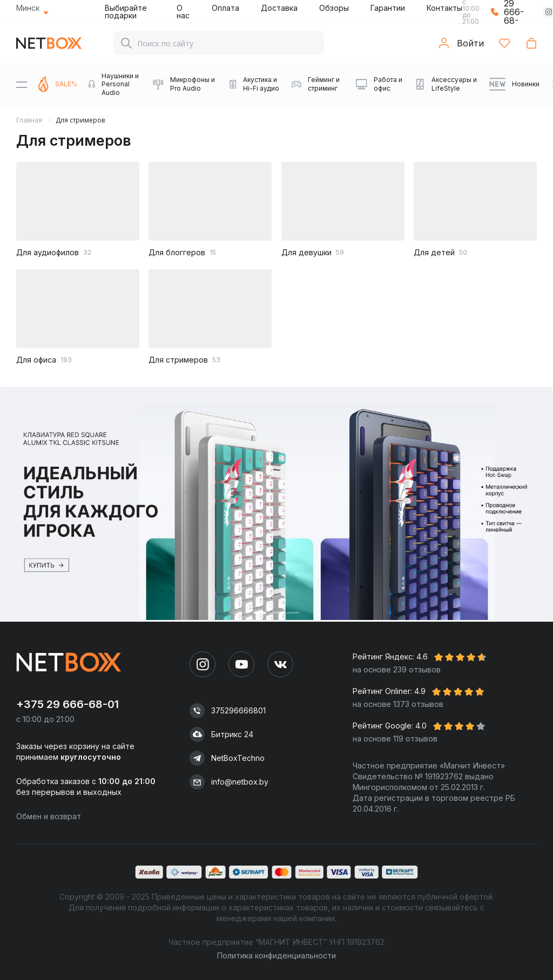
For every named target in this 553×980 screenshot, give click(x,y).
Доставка (279, 8)
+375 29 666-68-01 (68, 704)
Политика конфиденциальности (276, 955)
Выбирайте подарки (126, 12)
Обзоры (334, 8)
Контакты (444, 8)
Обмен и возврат (49, 816)
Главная (29, 120)
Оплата (225, 8)
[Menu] (22, 84)
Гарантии (388, 8)
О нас (183, 12)
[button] (260, 613)
